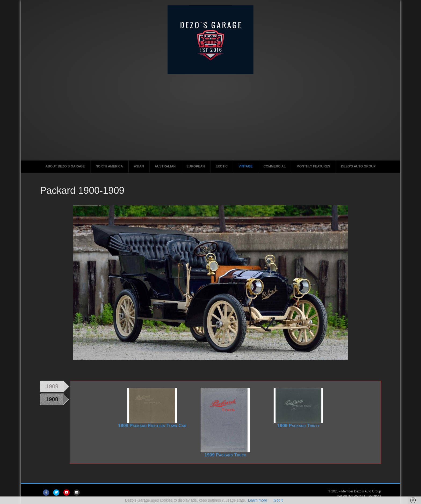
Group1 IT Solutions (367, 496)
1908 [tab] (52, 399)
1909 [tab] (52, 386)
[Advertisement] (210, 115)
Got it (278, 500)
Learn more (258, 500)
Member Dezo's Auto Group (361, 491)
